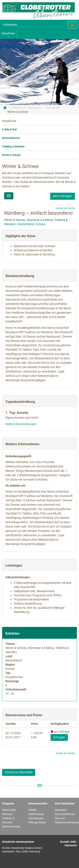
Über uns (60, 818)
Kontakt (64, 842)
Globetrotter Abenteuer (26, 108)
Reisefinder (53, 108)
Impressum (71, 845)
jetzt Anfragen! (63, 196)
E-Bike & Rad (9, 129)
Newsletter (61, 810)
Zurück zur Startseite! (19, 772)
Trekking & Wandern (13, 147)
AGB (73, 842)
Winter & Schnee (18, 112)
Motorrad (7, 814)
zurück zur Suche (65, 208)
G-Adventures (36, 818)
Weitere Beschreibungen (21, 424)
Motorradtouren (11, 138)
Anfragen (59, 737)
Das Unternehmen (65, 814)
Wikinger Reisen (37, 822)
